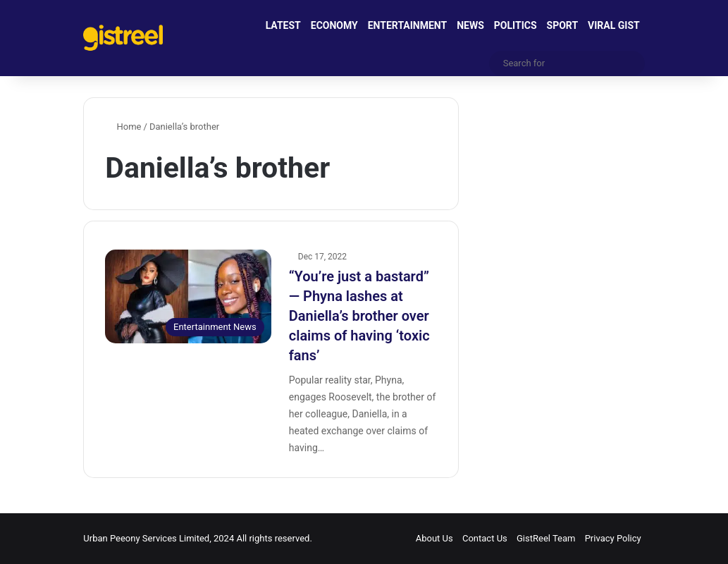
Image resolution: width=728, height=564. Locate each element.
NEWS (470, 25)
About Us (434, 538)
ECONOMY (334, 25)
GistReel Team (546, 538)
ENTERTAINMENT (407, 25)
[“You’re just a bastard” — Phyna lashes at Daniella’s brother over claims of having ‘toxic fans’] (188, 296)
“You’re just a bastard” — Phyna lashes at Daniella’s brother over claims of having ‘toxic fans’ (359, 316)
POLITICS (516, 25)
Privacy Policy (613, 538)
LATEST (283, 25)
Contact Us (485, 538)
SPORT (563, 25)
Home (123, 127)
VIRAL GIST (614, 25)
